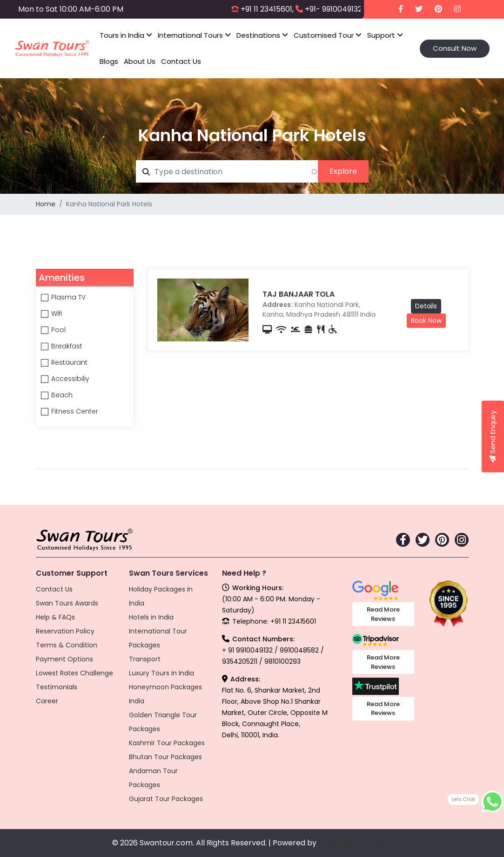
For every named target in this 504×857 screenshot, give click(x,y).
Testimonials (57, 687)
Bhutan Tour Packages (165, 757)
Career (47, 701)
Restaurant (69, 362)
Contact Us (181, 61)
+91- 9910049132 (333, 9)
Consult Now (455, 48)
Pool (58, 330)
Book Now (426, 320)
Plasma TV (68, 297)
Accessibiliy (70, 379)
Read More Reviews (383, 614)
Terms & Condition (67, 645)
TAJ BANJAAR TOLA (299, 294)
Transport (145, 659)
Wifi (57, 313)
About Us (140, 61)
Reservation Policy (65, 631)
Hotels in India (151, 617)
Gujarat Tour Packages (166, 799)
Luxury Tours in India (161, 673)
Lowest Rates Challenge (74, 673)
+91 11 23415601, (267, 9)
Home (46, 204)
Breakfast (67, 346)
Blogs (109, 61)
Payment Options (64, 659)
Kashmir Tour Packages (167, 743)
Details (426, 306)
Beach (62, 395)
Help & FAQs (55, 617)
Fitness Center (75, 411)
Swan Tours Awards (67, 603)
